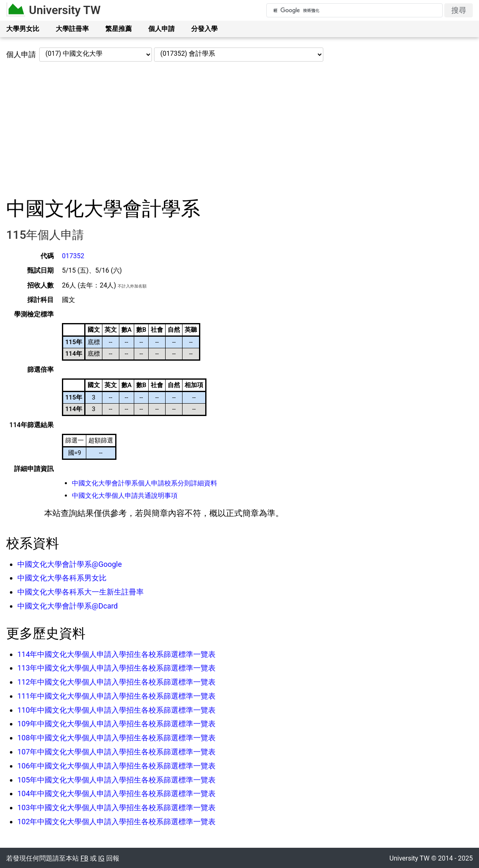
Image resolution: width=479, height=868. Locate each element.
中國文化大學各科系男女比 (62, 578)
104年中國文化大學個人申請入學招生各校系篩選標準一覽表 (116, 793)
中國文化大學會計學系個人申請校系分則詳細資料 (145, 483)
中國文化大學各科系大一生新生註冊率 (81, 592)
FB (84, 858)
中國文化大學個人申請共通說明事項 (125, 496)
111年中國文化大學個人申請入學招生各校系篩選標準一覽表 (116, 696)
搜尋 (459, 10)
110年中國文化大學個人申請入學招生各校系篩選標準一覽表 (116, 710)
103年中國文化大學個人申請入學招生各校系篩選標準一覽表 (116, 807)
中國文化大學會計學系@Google (70, 564)
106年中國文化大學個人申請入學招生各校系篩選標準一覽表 (116, 766)
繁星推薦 (119, 29)
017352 (73, 256)
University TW (65, 10)
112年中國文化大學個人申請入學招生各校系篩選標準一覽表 (116, 682)
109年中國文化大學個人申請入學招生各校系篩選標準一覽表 (116, 724)
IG (101, 858)
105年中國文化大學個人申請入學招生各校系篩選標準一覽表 (116, 780)
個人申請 (161, 29)
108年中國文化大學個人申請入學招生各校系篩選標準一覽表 (116, 738)
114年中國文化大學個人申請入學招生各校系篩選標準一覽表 (116, 654)
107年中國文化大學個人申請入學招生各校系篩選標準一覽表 (116, 752)
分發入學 (204, 29)
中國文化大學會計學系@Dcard (68, 606)
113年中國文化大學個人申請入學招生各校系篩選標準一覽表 (116, 668)
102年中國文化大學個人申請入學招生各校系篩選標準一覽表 (116, 822)
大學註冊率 (72, 29)
